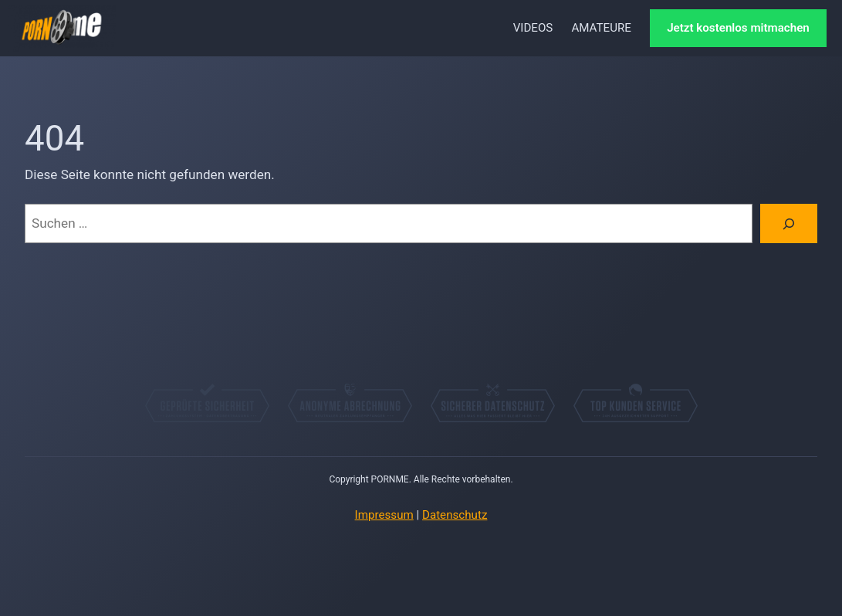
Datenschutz (455, 515)
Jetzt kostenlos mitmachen (738, 28)
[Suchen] (789, 223)
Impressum (384, 515)
